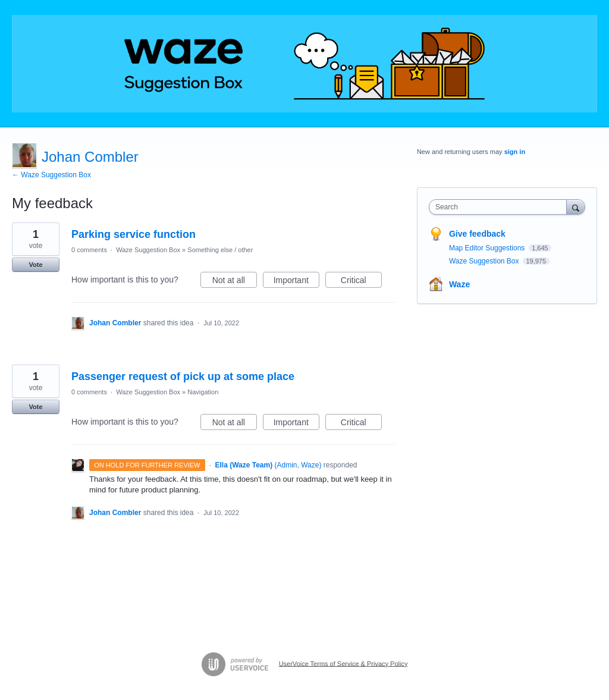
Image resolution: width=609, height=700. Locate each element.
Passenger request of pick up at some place (183, 376)
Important (296, 282)
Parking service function (134, 234)
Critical (361, 282)
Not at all (235, 282)
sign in (515, 152)
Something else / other (220, 250)
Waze (459, 284)
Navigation (203, 392)
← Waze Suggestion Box (51, 175)
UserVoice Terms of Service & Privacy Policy (343, 663)
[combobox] (500, 207)
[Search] (576, 207)
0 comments (89, 250)
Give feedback (477, 234)
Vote (35, 265)
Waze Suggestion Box (148, 250)
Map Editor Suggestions (488, 248)
